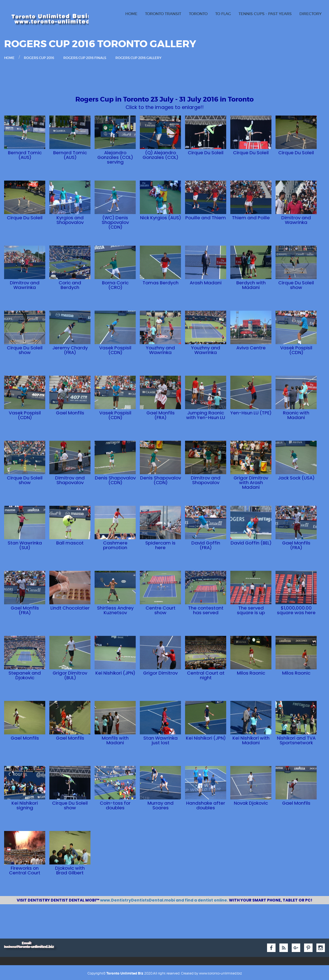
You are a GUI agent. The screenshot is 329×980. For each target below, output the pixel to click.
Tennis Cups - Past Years (265, 14)
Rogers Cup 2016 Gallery (138, 58)
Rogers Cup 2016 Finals (85, 58)
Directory (310, 14)
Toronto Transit (163, 14)
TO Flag (223, 14)
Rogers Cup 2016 (39, 58)
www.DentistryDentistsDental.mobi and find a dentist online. (164, 900)
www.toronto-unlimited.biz (220, 972)
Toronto (198, 14)
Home (131, 14)
